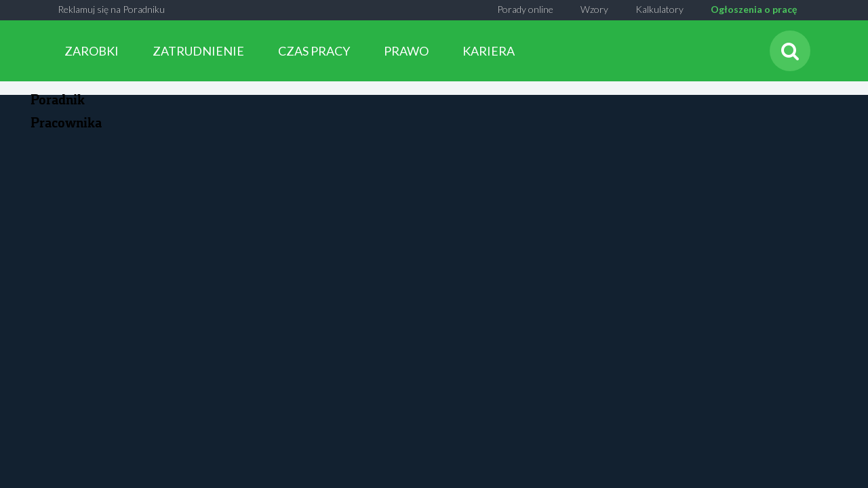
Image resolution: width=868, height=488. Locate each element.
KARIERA (489, 51)
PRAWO (406, 51)
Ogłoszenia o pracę (754, 9)
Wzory (594, 9)
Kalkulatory (659, 9)
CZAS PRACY (314, 51)
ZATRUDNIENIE (198, 51)
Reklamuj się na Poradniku (111, 9)
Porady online (525, 9)
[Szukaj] (790, 51)
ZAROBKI (92, 51)
